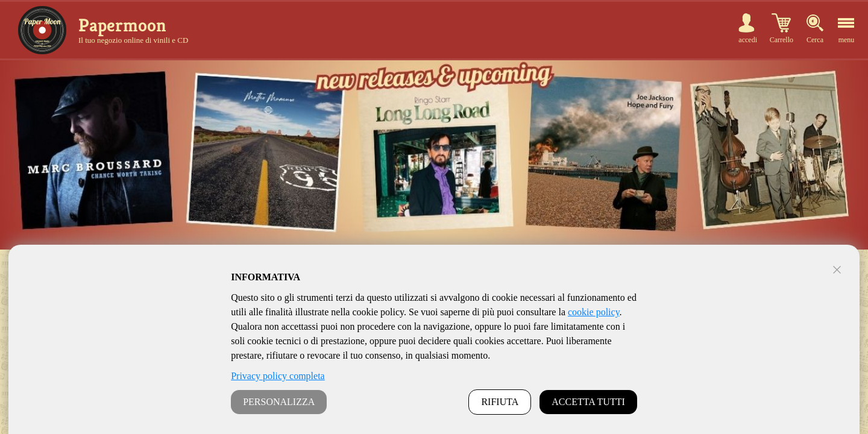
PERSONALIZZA (279, 402)
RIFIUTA (500, 402)
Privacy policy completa (278, 376)
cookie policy (594, 312)
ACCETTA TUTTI (588, 402)
